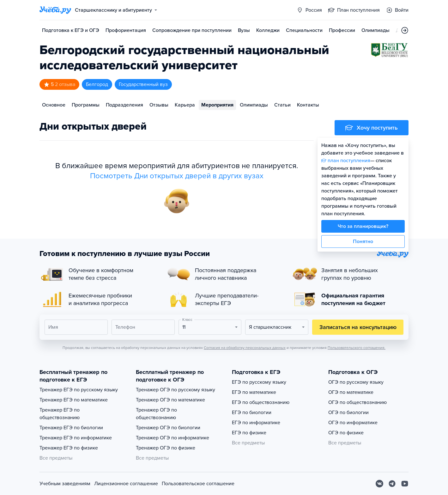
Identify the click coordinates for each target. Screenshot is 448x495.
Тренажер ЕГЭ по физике (69, 448)
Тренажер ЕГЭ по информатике (76, 438)
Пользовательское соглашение (198, 484)
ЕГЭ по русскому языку (259, 382)
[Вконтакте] (379, 484)
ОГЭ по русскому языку (356, 382)
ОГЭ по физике (346, 433)
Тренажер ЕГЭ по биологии (71, 428)
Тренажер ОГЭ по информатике (173, 438)
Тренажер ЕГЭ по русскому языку (79, 390)
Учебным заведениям (65, 484)
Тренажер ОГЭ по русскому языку (176, 390)
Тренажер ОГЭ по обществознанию (156, 414)
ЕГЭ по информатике (256, 423)
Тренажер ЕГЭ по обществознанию (60, 414)
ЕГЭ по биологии (252, 412)
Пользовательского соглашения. (357, 348)
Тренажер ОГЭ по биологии (168, 428)
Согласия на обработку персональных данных (245, 348)
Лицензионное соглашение (126, 484)
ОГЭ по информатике (353, 423)
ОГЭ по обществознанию (357, 402)
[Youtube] (405, 484)
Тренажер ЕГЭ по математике (74, 400)
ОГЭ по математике (351, 392)
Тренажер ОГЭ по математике (170, 400)
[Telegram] (392, 484)
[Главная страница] (55, 10)
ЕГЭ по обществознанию (261, 402)
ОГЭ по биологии (348, 412)
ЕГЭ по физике (249, 433)
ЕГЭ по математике (254, 392)
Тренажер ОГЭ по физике (166, 448)
